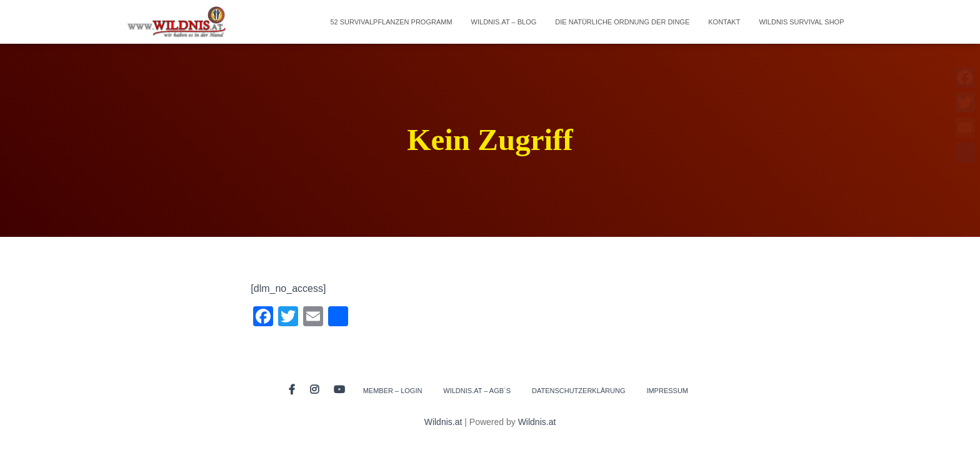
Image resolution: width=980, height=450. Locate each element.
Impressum (667, 391)
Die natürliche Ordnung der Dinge (622, 22)
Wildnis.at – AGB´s (477, 391)
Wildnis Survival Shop (801, 22)
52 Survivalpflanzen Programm (391, 22)
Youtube (339, 390)
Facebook (292, 390)
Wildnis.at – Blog (504, 22)
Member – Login (393, 391)
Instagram (314, 390)
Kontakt (724, 22)
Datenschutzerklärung (579, 391)
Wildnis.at (443, 422)
